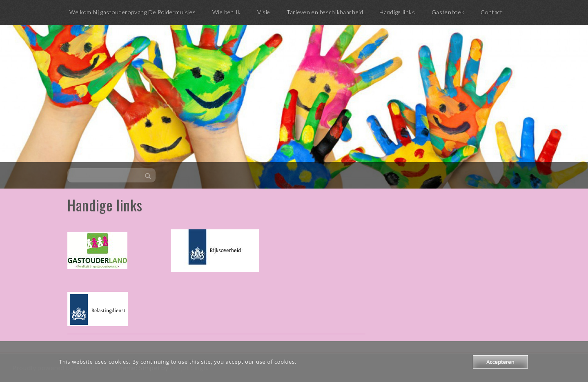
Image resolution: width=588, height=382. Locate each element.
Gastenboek (448, 12)
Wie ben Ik (227, 12)
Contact (491, 12)
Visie (264, 12)
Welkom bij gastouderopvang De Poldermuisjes (133, 12)
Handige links (397, 12)
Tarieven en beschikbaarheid (325, 12)
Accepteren (500, 362)
